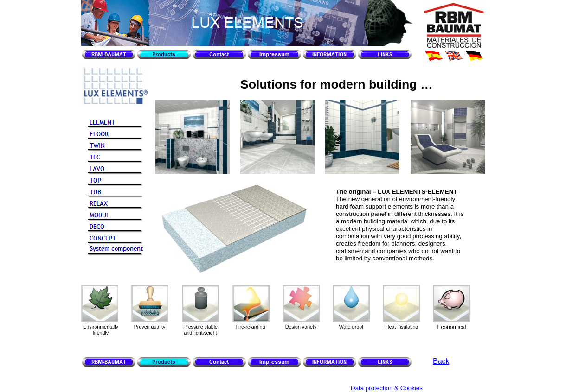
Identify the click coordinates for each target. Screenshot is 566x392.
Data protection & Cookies (387, 388)
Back (441, 361)
